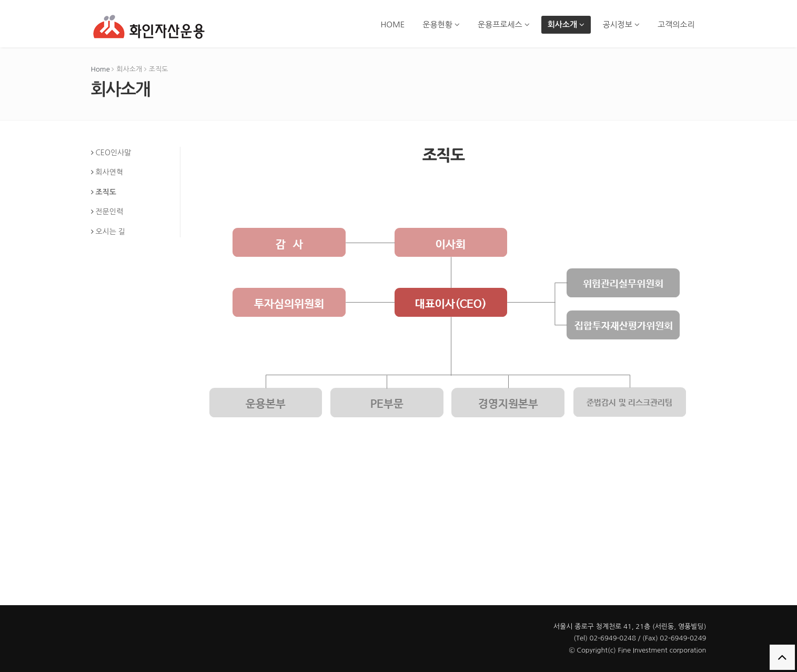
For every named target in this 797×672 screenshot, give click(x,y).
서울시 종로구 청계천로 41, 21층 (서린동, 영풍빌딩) (630, 626)
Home (100, 69)
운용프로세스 (504, 24)
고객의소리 (676, 24)
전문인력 (109, 212)
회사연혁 (109, 172)
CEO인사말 (113, 153)
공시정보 (621, 24)
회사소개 (566, 24)
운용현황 (441, 24)
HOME (392, 24)
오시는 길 (110, 232)
